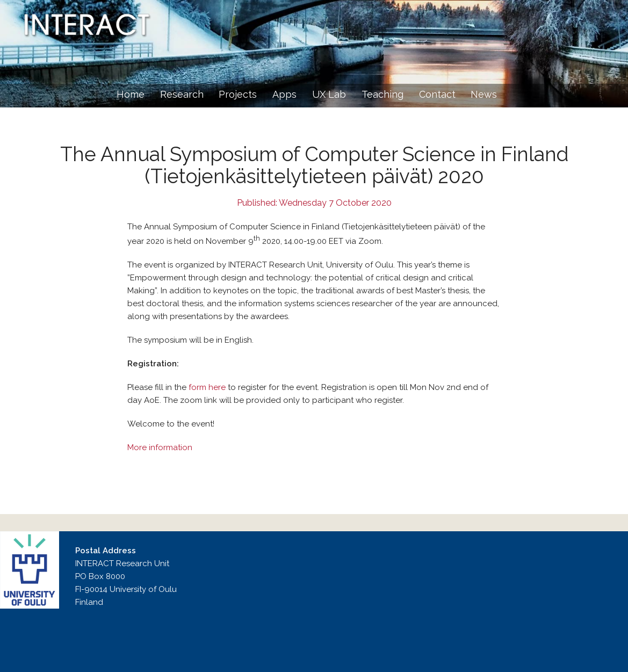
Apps (284, 94)
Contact (437, 94)
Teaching (382, 94)
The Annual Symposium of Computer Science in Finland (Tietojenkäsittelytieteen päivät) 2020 (314, 165)
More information (160, 447)
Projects (238, 94)
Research (182, 94)
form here (207, 387)
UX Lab (329, 94)
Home (131, 94)
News (484, 94)
